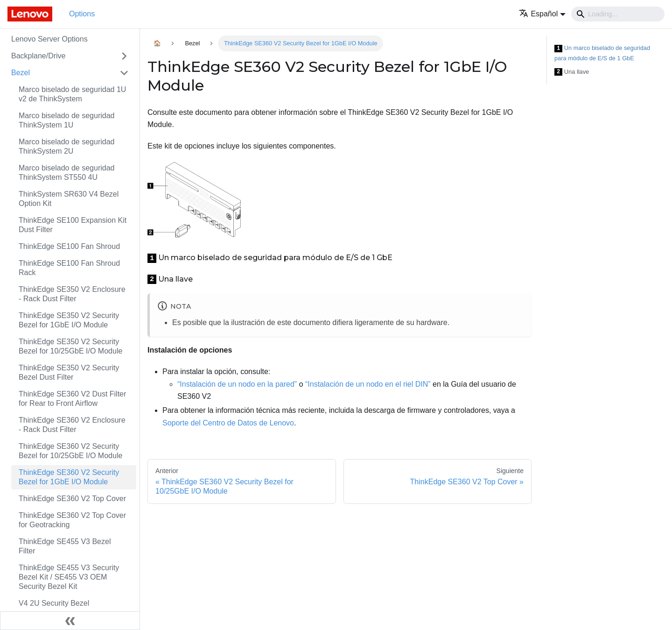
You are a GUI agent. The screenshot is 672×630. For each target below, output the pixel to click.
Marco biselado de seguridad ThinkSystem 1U (66, 120)
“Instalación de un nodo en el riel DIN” (368, 384)
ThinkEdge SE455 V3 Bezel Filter (65, 546)
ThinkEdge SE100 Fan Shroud (69, 246)
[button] (542, 14)
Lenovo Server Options (49, 39)
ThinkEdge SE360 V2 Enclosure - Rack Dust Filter (72, 425)
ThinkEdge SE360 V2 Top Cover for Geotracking (72, 520)
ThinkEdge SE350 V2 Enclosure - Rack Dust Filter (72, 294)
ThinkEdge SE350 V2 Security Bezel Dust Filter (69, 372)
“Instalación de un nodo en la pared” (237, 384)
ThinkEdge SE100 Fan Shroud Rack (69, 268)
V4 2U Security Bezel (54, 603)
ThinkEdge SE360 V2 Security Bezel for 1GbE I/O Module (69, 477)
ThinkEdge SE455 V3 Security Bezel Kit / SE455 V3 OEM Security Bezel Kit (69, 577)
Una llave (572, 72)
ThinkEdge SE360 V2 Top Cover (72, 499)
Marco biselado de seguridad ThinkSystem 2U (66, 146)
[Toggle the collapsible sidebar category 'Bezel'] (124, 73)
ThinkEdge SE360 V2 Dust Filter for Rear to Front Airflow (72, 399)
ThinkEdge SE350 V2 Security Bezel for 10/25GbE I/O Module (70, 346)
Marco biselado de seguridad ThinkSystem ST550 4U (66, 173)
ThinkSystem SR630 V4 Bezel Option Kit (69, 199)
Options (82, 14)
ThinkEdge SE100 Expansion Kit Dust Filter (73, 225)
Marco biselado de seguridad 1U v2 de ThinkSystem (72, 94)
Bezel (21, 73)
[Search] (618, 14)
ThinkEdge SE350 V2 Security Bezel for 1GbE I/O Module (69, 320)
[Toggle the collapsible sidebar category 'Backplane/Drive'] (124, 56)
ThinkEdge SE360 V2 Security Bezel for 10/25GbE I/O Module (70, 451)
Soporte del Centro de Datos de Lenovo (228, 423)
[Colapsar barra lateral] (70, 621)
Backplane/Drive (38, 56)
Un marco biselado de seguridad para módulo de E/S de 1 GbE (602, 53)
